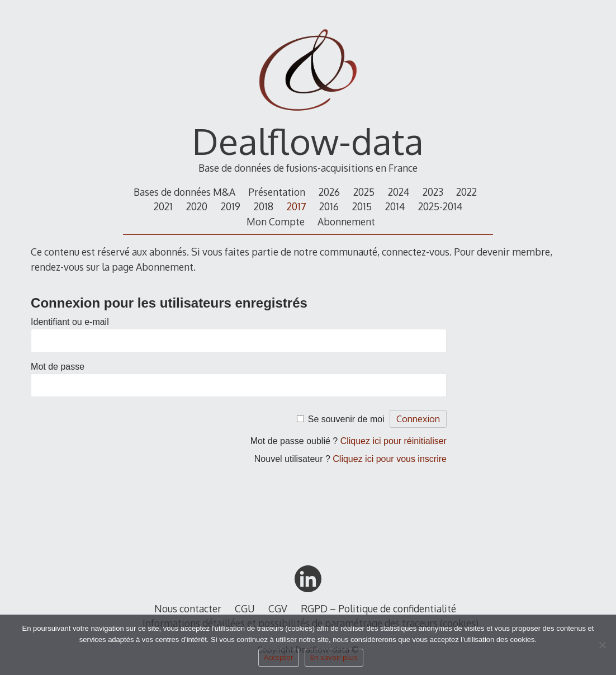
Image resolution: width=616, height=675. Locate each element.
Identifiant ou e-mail (70, 322)
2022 (466, 192)
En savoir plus (334, 657)
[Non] (602, 648)
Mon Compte (276, 221)
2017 (297, 206)
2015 (362, 206)
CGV (278, 608)
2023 (433, 192)
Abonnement (346, 221)
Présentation (277, 192)
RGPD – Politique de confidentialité (378, 608)
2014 (395, 206)
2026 (329, 192)
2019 (231, 206)
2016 (329, 206)
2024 (399, 192)
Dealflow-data (308, 141)
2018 (264, 206)
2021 (163, 206)
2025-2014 (440, 206)
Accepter (279, 657)
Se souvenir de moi (346, 419)
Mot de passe (58, 367)
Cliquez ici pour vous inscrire (390, 459)
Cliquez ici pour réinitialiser (394, 441)
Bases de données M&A (184, 192)
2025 (364, 192)
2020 (197, 206)
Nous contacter (188, 608)
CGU (245, 608)
